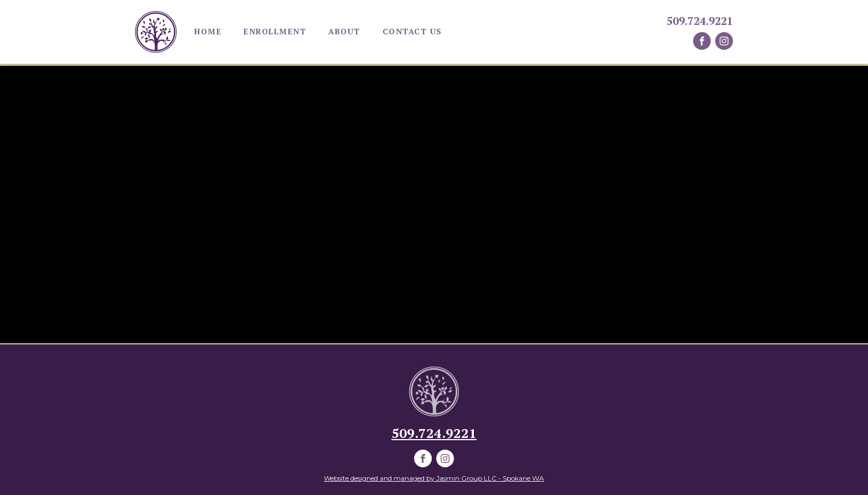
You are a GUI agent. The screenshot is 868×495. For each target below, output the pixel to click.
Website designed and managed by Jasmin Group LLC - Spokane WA (434, 478)
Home (208, 31)
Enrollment (275, 31)
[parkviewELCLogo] (434, 391)
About (344, 31)
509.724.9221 (700, 21)
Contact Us (412, 31)
